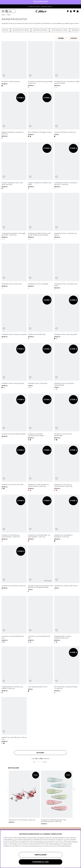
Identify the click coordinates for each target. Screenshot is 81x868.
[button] (72, 11)
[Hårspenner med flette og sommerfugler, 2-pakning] (14, 518)
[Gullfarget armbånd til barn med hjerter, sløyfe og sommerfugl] (41, 217)
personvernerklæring (32, 846)
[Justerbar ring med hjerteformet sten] (41, 620)
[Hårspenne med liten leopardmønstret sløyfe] (41, 417)
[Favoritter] (75, 11)
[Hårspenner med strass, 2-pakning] (14, 569)
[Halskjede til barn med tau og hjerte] (14, 317)
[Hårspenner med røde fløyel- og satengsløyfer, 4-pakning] (41, 518)
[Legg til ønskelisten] (4, 76)
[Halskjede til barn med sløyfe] (41, 267)
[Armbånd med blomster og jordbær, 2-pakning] (41, 65)
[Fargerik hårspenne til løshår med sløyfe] (41, 166)
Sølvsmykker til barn (21, 30)
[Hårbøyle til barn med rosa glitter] (67, 317)
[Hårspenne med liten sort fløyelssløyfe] (67, 417)
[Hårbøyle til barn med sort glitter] (14, 367)
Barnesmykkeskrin (40, 30)
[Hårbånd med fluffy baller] (41, 317)
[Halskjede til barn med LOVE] (14, 267)
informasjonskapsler (64, 846)
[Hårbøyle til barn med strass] (41, 367)
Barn (9, 15)
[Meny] (3, 11)
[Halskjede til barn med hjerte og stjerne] (67, 217)
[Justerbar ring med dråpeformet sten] (14, 620)
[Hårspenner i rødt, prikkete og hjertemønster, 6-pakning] (41, 468)
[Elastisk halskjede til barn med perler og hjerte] (14, 166)
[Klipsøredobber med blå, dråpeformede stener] (67, 620)
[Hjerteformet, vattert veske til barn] (67, 569)
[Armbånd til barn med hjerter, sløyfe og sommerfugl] (67, 65)
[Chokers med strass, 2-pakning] (67, 115)
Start (3, 15)
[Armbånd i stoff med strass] (14, 65)
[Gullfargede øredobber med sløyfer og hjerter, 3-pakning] (14, 217)
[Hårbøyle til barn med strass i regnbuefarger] (67, 367)
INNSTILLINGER (40, 855)
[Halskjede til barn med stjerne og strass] (67, 267)
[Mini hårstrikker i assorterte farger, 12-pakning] (67, 670)
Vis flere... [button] (41, 753)
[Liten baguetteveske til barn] (41, 670)
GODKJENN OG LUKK (40, 862)
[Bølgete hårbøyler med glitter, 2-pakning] (14, 115)
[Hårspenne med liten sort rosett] (14, 468)
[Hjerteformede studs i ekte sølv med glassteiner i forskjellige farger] (41, 569)
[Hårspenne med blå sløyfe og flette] (14, 417)
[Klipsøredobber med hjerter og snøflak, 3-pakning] (14, 670)
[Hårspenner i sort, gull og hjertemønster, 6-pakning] (67, 468)
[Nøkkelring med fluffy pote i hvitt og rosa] (14, 721)
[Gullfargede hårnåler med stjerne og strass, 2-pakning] (67, 166)
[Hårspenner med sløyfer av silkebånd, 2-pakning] (67, 518)
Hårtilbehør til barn (60, 30)
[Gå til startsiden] (40, 11)
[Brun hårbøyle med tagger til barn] (41, 115)
